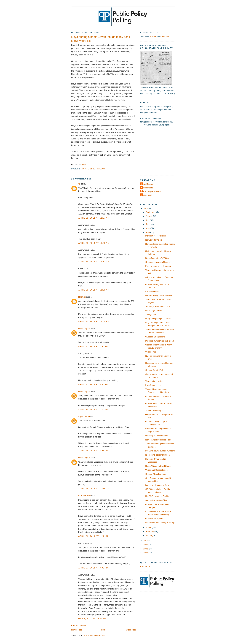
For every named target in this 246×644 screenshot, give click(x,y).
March (149, 528)
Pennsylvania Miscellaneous (158, 266)
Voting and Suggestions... (157, 470)
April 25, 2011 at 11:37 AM (94, 262)
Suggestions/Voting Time (156, 500)
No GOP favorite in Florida (157, 496)
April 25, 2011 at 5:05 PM (93, 451)
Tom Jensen (146, 195)
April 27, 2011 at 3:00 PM (93, 568)
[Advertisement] (160, 152)
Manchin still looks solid (156, 236)
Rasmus (82, 297)
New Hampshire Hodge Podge (159, 440)
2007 (146, 553)
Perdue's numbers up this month (160, 341)
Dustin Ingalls (84, 328)
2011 (146, 209)
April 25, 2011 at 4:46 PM (93, 409)
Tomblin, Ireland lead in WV (158, 306)
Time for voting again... (155, 410)
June (148, 224)
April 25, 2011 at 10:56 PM (94, 489)
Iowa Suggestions (153, 385)
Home (104, 630)
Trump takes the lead (155, 381)
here (84, 164)
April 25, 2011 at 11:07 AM (94, 218)
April (148, 232)
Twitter (153, 37)
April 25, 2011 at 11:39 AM (94, 290)
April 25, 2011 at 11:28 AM (94, 243)
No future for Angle (154, 240)
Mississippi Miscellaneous (157, 436)
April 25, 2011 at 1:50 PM (93, 346)
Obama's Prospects (154, 518)
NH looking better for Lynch (157, 455)
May (148, 228)
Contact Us (145, 567)
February (150, 531)
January (150, 536)
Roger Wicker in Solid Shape (158, 466)
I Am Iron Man (85, 496)
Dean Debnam (148, 184)
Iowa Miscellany (152, 291)
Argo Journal (84, 416)
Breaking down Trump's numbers (160, 451)
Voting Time (151, 352)
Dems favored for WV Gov (157, 258)
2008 (146, 549)
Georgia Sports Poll (154, 370)
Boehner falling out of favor (157, 485)
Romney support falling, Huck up (160, 523)
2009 (146, 545)
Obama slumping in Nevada (158, 262)
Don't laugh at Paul (154, 311)
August (149, 216)
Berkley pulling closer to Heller (159, 295)
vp (79, 184)
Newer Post (76, 630)
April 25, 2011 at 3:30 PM (93, 384)
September (151, 212)
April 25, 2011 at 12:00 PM (94, 321)
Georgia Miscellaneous (156, 474)
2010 (146, 541)
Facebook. (165, 37)
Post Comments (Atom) (94, 635)
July (148, 220)
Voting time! (151, 314)
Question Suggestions (155, 337)
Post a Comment (79, 625)
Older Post (131, 630)
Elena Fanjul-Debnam (151, 191)
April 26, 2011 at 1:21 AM (93, 536)
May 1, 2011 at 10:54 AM (92, 619)
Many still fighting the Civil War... (160, 319)
